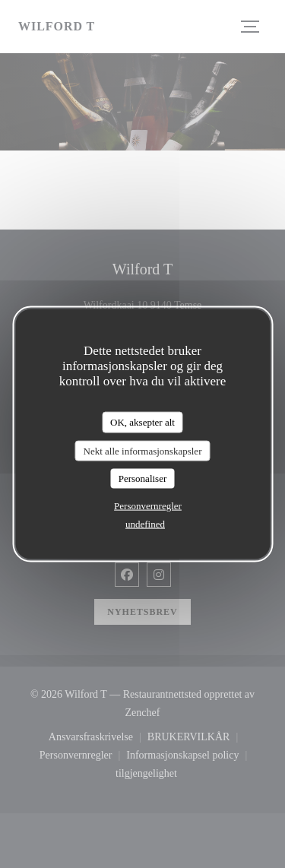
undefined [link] (145, 523)
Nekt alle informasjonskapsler (143, 450)
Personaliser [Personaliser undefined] (143, 478)
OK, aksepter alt (142, 422)
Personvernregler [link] (148, 505)
